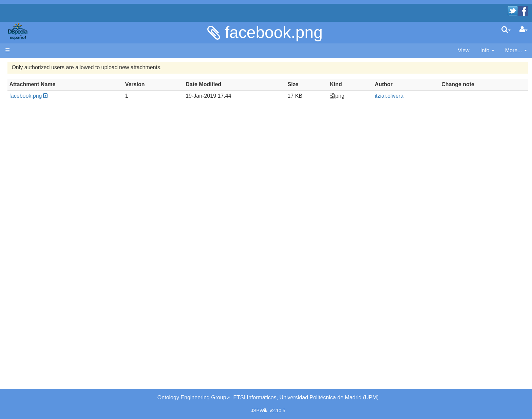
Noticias (28, 100)
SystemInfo (32, 212)
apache (18, 31)
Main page (18, 73)
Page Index (32, 204)
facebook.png (274, 32)
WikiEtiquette (34, 181)
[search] (506, 30)
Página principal (24, 65)
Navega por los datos (44, 142)
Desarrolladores (38, 111)
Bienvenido (32, 85)
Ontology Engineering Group (192, 397)
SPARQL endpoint (41, 131)
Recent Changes (39, 173)
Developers (32, 119)
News (49, 100)
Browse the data (38, 150)
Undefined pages (39, 196)
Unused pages (36, 188)
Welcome (30, 92)
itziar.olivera (422, 96)
